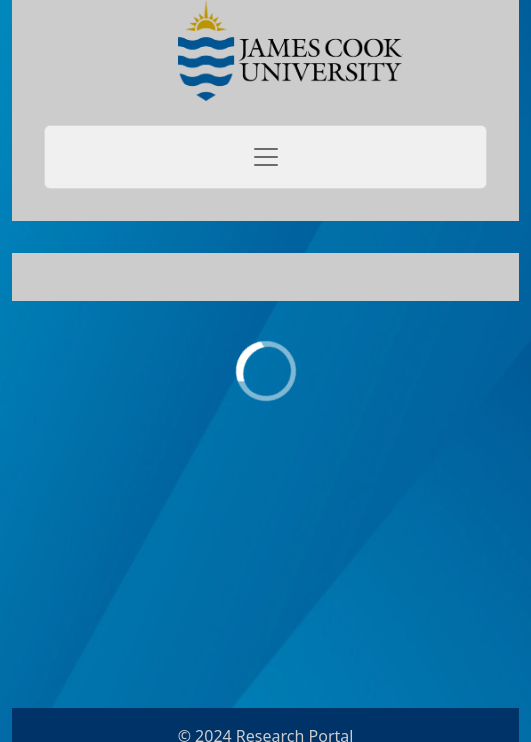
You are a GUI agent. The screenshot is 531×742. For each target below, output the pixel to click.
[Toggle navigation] (265, 157)
